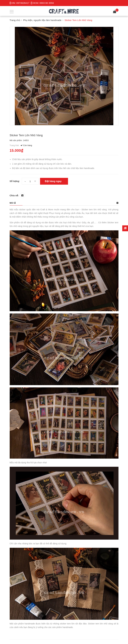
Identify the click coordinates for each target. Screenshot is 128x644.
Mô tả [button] (13, 203)
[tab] (64, 203)
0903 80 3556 (47, 3)
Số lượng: (15, 181)
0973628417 (23, 3)
